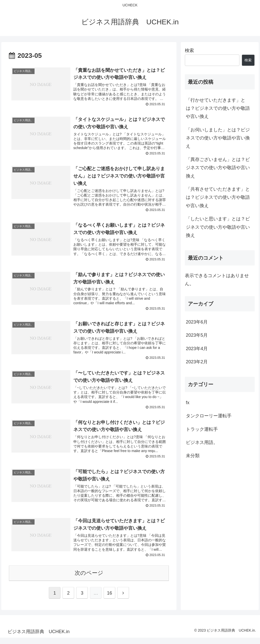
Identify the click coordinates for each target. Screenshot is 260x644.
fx (188, 403)
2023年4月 (197, 349)
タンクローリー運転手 (209, 416)
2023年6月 (197, 322)
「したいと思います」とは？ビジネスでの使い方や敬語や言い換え (218, 227)
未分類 (193, 456)
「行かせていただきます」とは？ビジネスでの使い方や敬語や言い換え (218, 108)
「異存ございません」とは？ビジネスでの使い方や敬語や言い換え (218, 168)
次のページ (89, 579)
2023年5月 (197, 335)
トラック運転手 (202, 429)
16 (109, 599)
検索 (189, 50)
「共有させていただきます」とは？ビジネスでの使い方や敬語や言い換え (218, 197)
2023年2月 (197, 362)
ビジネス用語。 (202, 442)
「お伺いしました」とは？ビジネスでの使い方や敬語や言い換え (218, 138)
